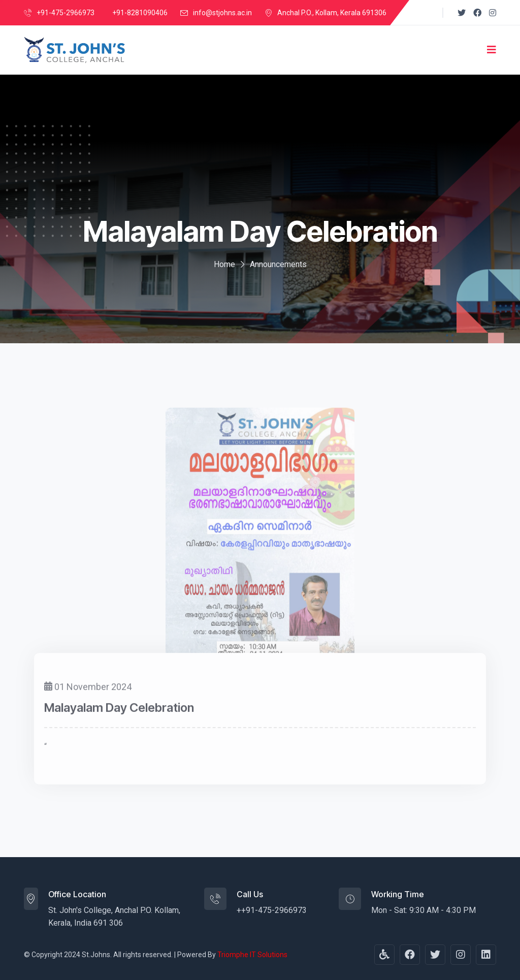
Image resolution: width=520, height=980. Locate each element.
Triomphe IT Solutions (252, 955)
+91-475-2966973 (66, 13)
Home (224, 264)
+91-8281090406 (140, 13)
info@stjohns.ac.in (222, 13)
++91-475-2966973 (272, 910)
